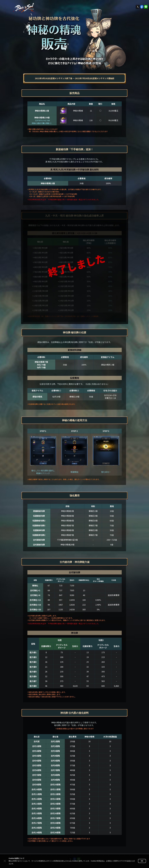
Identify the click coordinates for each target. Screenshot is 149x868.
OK (142, 861)
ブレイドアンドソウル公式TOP (24, 8)
